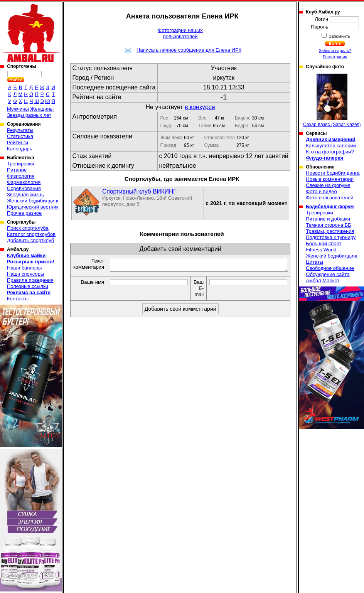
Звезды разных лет (29, 115)
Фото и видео (321, 191)
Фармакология (24, 182)
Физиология (21, 176)
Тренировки (20, 164)
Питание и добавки (328, 219)
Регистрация (335, 57)
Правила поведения (30, 280)
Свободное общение (330, 268)
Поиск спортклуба (28, 228)
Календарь (20, 149)
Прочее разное (24, 213)
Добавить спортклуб (30, 240)
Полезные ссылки (28, 286)
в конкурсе (200, 107)
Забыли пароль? (335, 51)
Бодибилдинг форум (330, 207)
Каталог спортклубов (31, 234)
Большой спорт (324, 243)
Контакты (18, 299)
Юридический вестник (33, 207)
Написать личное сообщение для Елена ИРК (189, 50)
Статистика (20, 136)
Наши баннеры (24, 268)
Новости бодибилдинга (333, 173)
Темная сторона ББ (329, 225)
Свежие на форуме (328, 185)
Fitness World (321, 250)
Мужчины (18, 109)
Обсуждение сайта (328, 274)
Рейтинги (18, 142)
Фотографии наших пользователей (180, 33)
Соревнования (24, 188)
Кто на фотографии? (330, 152)
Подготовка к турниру (331, 237)
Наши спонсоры (25, 274)
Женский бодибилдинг (33, 201)
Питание (17, 170)
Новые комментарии (330, 179)
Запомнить (339, 36)
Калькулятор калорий (331, 146)
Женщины (42, 109)
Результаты (20, 130)
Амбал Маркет (323, 280)
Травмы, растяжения (330, 231)
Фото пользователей (329, 198)
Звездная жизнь (25, 195)
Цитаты (314, 262)
